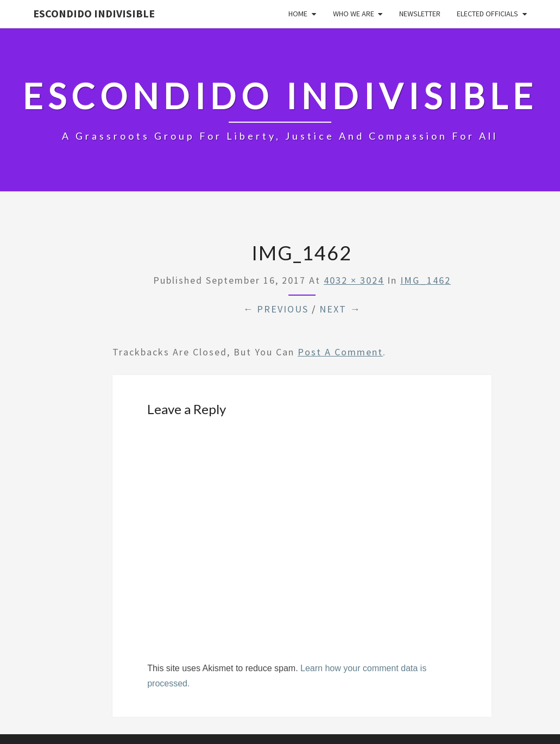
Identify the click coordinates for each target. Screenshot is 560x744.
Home (298, 14)
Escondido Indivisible (94, 13)
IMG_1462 (426, 280)
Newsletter (420, 14)
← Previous (276, 309)
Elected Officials (487, 14)
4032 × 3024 (354, 280)
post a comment (340, 352)
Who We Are (354, 14)
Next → (340, 309)
